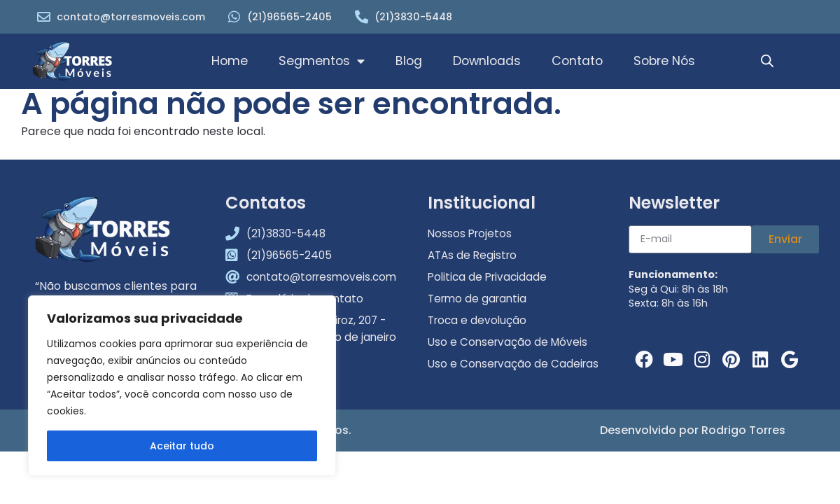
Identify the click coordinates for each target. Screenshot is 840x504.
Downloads (487, 61)
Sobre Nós (664, 61)
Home (230, 61)
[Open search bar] (767, 62)
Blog (409, 61)
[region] (182, 386)
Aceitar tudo (182, 446)
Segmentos (322, 62)
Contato (577, 61)
